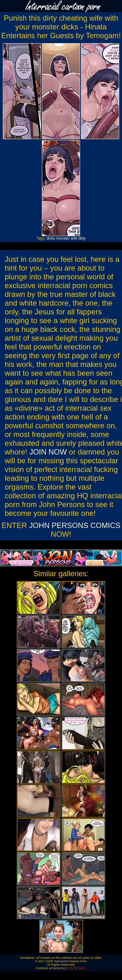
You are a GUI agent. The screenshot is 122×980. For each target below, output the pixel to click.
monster (63, 238)
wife (74, 238)
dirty (82, 238)
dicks (51, 238)
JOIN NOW (48, 452)
